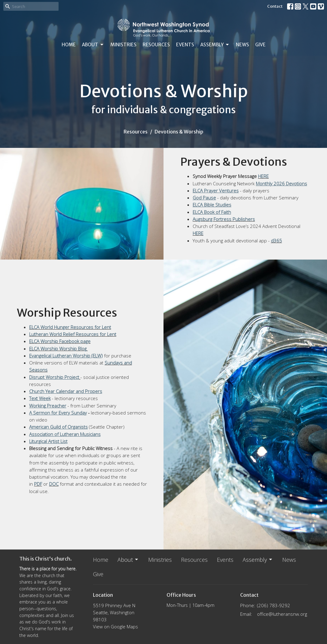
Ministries (123, 45)
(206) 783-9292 (274, 605)
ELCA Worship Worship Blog (58, 349)
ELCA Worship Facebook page (60, 341)
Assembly (215, 45)
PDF (38, 484)
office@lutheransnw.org (282, 614)
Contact (275, 6)
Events (185, 45)
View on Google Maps (115, 627)
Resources (156, 45)
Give (260, 45)
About (93, 45)
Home (69, 45)
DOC (54, 484)
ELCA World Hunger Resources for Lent (70, 327)
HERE (263, 176)
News (242, 45)
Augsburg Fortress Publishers (224, 219)
